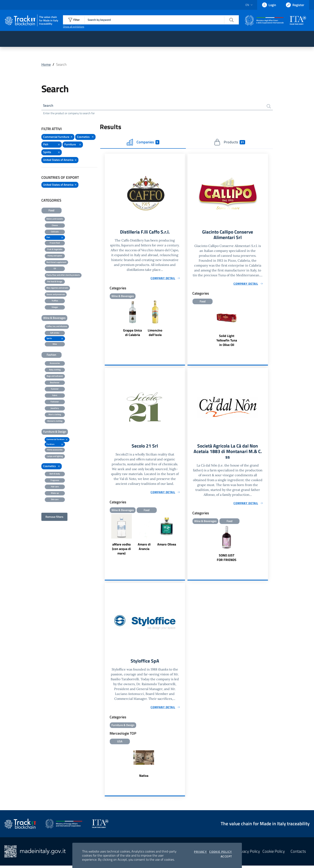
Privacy (200, 852)
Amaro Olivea (167, 546)
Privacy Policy (248, 854)
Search (49, 106)
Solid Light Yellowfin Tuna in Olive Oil (227, 341)
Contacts (298, 854)
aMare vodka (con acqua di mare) (121, 550)
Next (183, 537)
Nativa (144, 778)
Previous (107, 537)
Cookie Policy (221, 852)
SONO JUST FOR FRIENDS (227, 559)
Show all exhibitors (74, 26)
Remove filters (54, 517)
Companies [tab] (143, 143)
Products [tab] (230, 143)
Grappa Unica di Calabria (132, 333)
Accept (226, 856)
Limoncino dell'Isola (155, 333)
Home (46, 64)
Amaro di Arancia (144, 548)
